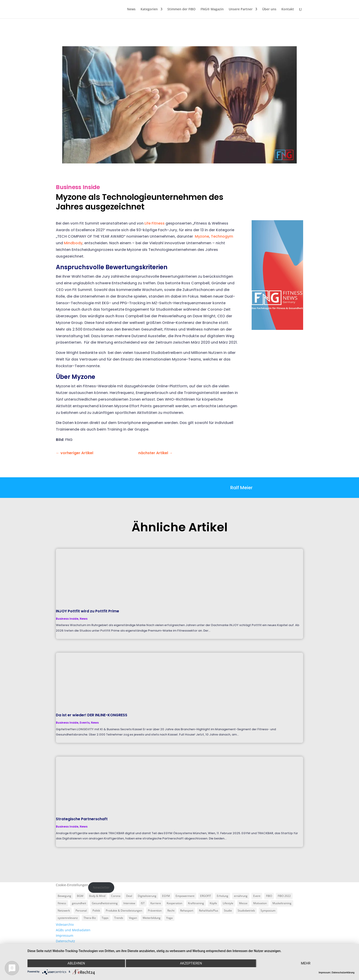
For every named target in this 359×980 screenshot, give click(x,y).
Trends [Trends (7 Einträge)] (119, 918)
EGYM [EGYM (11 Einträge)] (166, 896)
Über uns (269, 9)
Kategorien (149, 9)
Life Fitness (155, 223)
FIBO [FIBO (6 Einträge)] (269, 896)
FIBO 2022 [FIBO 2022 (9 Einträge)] (284, 896)
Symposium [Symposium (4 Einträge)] (268, 911)
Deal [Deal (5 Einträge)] (129, 896)
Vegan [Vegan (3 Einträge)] (133, 918)
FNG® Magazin (212, 9)
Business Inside (78, 187)
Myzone (202, 236)
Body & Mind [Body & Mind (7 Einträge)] (97, 896)
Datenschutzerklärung (343, 973)
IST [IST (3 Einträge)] (143, 903)
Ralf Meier (241, 488)
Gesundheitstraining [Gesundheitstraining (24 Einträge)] (105, 903)
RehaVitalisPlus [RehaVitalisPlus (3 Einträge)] (209, 911)
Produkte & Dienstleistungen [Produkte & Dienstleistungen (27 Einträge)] (124, 911)
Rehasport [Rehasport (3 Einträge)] (187, 911)
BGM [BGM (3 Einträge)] (80, 896)
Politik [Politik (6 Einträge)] (96, 911)
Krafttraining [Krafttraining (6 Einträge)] (196, 903)
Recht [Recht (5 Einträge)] (171, 911)
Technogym (222, 236)
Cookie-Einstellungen (72, 885)
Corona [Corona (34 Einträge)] (116, 896)
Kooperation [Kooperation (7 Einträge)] (174, 903)
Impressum (65, 935)
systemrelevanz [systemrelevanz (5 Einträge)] (68, 918)
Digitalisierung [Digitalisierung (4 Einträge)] (147, 896)
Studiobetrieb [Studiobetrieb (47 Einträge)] (246, 911)
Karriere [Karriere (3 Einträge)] (156, 903)
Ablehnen (76, 963)
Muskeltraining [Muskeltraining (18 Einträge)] (282, 903)
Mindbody (73, 243)
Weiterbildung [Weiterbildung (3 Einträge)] (152, 918)
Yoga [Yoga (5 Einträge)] (169, 918)
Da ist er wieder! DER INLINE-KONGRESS (92, 715)
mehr (306, 963)
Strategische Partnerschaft (82, 819)
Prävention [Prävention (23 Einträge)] (155, 911)
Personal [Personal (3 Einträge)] (81, 911)
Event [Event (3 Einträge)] (257, 896)
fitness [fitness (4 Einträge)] (62, 903)
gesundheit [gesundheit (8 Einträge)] (79, 903)
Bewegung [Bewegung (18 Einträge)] (64, 896)
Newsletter (101, 887)
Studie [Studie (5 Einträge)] (228, 911)
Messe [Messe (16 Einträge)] (243, 903)
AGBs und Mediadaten (73, 930)
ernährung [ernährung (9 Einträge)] (241, 896)
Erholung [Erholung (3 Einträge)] (223, 896)
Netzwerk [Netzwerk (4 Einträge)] (64, 911)
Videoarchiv (65, 924)
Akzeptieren (191, 963)
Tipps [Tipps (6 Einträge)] (105, 918)
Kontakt (288, 9)
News (131, 9)
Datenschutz (65, 941)
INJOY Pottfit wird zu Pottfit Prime (87, 611)
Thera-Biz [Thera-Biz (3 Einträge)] (90, 918)
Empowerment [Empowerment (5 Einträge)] (185, 896)
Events (85, 723)
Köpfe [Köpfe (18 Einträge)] (213, 903)
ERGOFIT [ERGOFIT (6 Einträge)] (206, 896)
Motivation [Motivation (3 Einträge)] (260, 903)
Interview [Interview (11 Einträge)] (129, 903)
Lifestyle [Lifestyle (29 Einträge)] (228, 903)
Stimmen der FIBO (181, 9)
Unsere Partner (241, 9)
